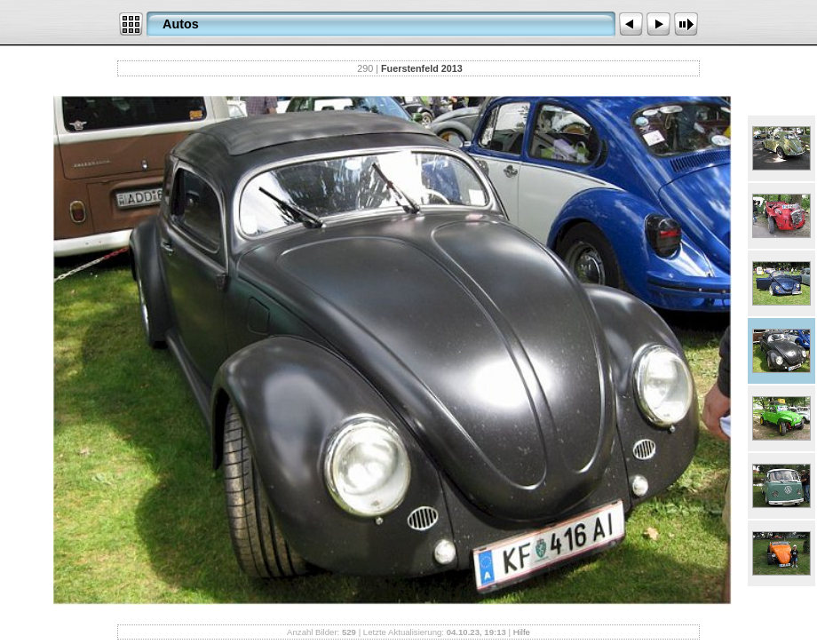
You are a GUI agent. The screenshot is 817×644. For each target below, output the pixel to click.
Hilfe (522, 632)
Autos (181, 24)
